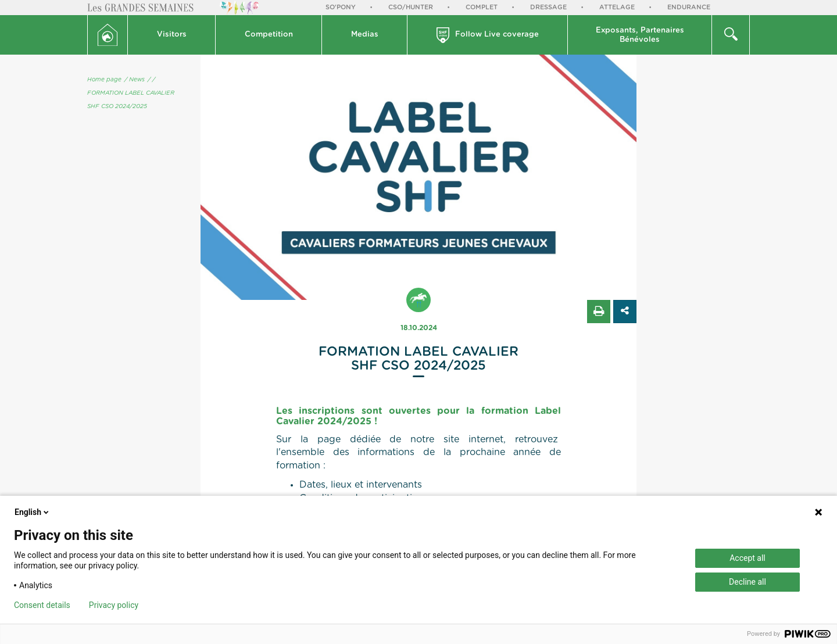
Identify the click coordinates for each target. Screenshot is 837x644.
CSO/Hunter (411, 7)
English (33, 512)
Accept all (747, 558)
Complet (482, 7)
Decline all (747, 582)
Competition (269, 35)
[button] (172, 35)
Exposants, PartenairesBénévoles (640, 35)
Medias (365, 35)
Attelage (617, 7)
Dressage (548, 7)
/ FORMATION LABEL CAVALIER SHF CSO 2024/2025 (131, 93)
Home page (104, 80)
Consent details (42, 605)
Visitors (172, 35)
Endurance (689, 7)
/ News (135, 80)
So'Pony (341, 7)
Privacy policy (114, 605)
